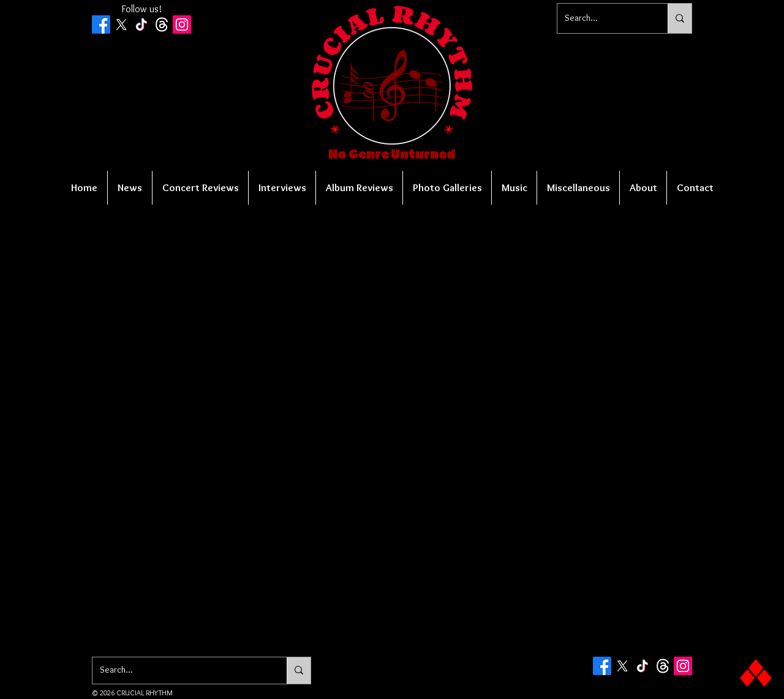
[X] (121, 25)
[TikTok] (141, 25)
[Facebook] (101, 25)
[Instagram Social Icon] (182, 25)
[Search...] (603, 18)
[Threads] (162, 25)
